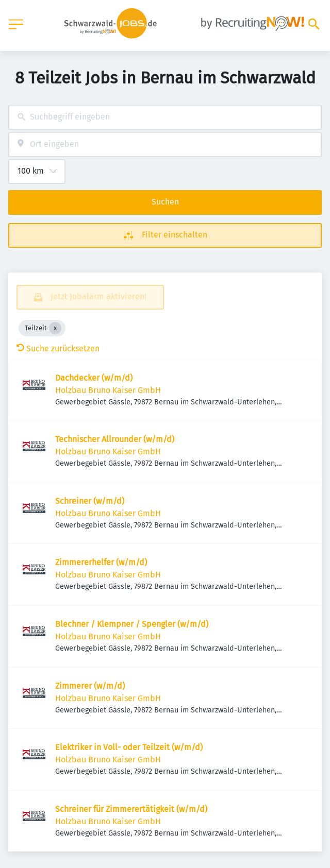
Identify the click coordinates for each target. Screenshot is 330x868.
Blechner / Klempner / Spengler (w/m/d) (132, 624)
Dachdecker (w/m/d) (94, 378)
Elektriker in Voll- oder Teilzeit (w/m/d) (129, 747)
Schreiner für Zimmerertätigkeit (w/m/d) (131, 809)
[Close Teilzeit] (55, 328)
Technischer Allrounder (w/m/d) (115, 439)
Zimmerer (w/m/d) (90, 686)
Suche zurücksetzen (58, 348)
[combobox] (165, 117)
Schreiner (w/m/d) (90, 501)
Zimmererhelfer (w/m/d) (101, 562)
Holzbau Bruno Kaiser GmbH (108, 390)
